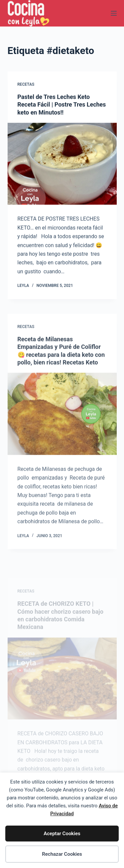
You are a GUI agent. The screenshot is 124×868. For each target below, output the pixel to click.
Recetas (26, 85)
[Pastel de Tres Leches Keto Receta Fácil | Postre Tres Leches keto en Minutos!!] (62, 164)
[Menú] (114, 13)
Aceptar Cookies (62, 834)
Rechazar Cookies (62, 854)
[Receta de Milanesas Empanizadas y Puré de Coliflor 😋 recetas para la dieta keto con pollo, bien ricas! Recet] (62, 417)
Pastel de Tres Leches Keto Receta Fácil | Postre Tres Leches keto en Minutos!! (62, 105)
